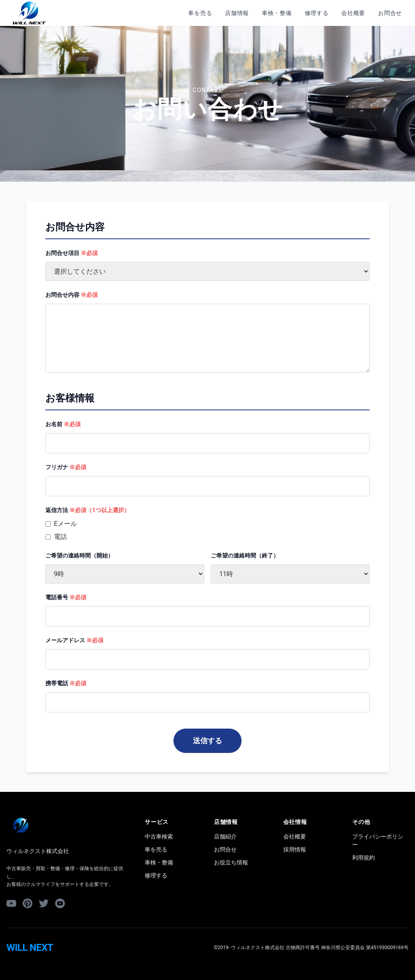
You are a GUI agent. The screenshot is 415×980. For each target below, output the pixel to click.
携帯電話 (66, 683)
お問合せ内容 (72, 295)
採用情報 (295, 849)
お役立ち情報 (231, 862)
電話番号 (66, 597)
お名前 (63, 424)
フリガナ (66, 467)
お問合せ (390, 13)
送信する (207, 741)
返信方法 (88, 510)
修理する (317, 13)
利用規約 (364, 858)
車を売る (200, 13)
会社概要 (353, 13)
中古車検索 (159, 836)
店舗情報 (237, 13)
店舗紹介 (225, 836)
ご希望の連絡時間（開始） (79, 555)
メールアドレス (74, 640)
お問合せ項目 (72, 253)
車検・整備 (277, 13)
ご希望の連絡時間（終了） (245, 555)
